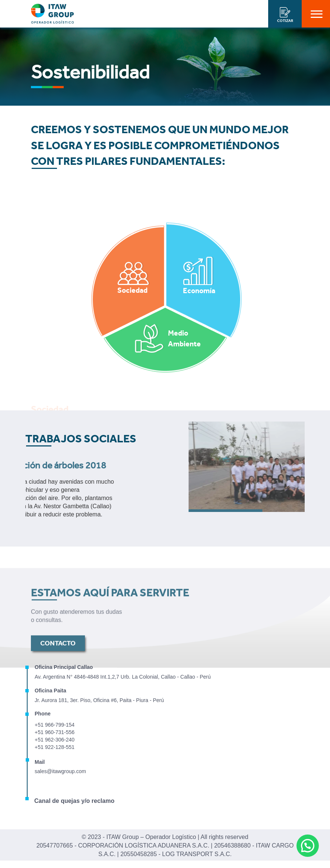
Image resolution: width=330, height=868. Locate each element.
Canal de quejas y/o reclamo (74, 801)
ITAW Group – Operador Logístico (151, 837)
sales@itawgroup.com (60, 771)
